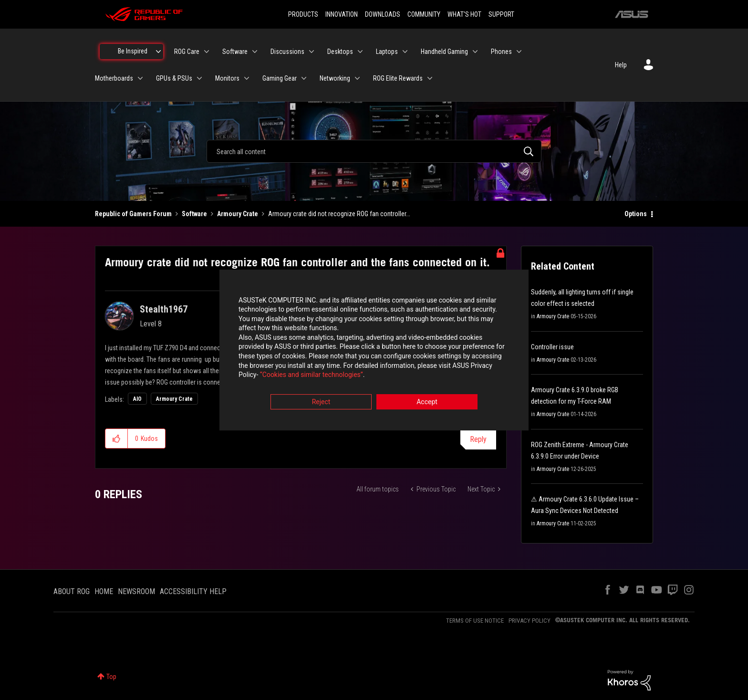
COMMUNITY (424, 14)
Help (621, 65)
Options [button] (636, 214)
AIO (137, 399)
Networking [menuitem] (335, 78)
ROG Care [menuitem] (187, 52)
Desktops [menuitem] (340, 52)
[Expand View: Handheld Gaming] (475, 52)
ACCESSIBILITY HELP (193, 591)
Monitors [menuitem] (227, 78)
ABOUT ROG (72, 591)
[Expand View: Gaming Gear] (304, 78)
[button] (117, 439)
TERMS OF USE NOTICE (475, 621)
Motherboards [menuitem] (114, 78)
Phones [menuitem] (501, 52)
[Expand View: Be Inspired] (158, 52)
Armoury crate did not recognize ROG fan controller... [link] (339, 214)
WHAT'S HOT (464, 14)
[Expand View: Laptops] (405, 52)
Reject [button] (321, 403)
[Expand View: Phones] (519, 52)
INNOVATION (342, 14)
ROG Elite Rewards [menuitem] (398, 78)
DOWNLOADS (383, 14)
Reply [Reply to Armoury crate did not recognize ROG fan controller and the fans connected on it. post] (478, 439)
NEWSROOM (136, 591)
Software (194, 214)
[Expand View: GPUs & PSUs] (199, 78)
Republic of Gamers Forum (133, 214)
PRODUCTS (303, 14)
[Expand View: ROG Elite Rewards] (430, 78)
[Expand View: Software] (255, 52)
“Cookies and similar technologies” (312, 376)
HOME (104, 591)
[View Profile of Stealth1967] (164, 309)
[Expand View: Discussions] (312, 52)
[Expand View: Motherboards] (140, 78)
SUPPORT (501, 14)
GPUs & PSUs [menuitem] (174, 78)
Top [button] (111, 677)
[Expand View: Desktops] (360, 52)
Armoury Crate (238, 214)
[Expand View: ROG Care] (207, 52)
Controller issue (552, 347)
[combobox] (374, 151)
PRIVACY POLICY (530, 621)
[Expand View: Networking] (357, 78)
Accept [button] (427, 403)
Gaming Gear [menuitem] (280, 78)
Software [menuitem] (235, 52)
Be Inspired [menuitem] (133, 51)
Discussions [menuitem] (287, 52)
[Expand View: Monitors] (247, 78)
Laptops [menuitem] (387, 52)
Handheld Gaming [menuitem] (444, 52)
